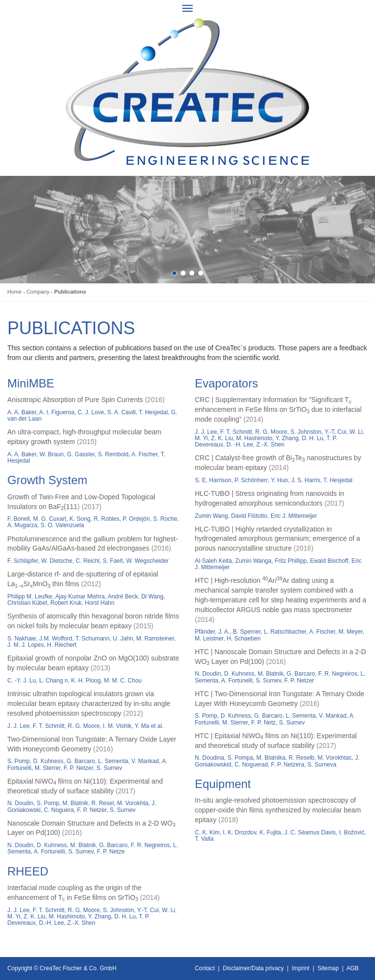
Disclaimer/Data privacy (253, 968)
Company (38, 292)
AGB (352, 968)
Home (14, 292)
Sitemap (328, 968)
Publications (70, 292)
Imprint (301, 968)
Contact (205, 968)
